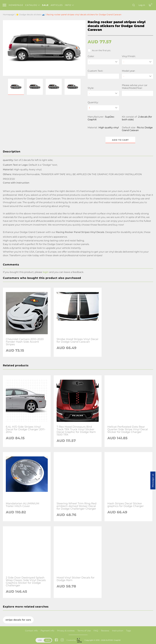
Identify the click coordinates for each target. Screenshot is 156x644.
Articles (57, 5)
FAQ (96, 631)
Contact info (31, 631)
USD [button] (40, 640)
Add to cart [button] (120, 140)
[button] (16, 87)
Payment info (47, 631)
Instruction (118, 631)
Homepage (16, 5)
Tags (129, 631)
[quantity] (103, 108)
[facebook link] (56, 640)
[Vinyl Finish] (137, 62)
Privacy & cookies (66, 631)
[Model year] (137, 76)
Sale (45, 5)
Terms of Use (84, 631)
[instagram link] (62, 640)
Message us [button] (153, 480)
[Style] (103, 93)
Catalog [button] (33, 5)
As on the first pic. (99, 50)
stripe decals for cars (18, 620)
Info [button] (69, 5)
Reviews (105, 631)
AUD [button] (48, 640)
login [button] (46, 272)
